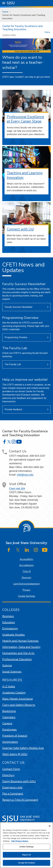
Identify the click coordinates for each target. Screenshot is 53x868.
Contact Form (11, 769)
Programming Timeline (16, 337)
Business (8, 616)
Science (7, 665)
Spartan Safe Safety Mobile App (23, 748)
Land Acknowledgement (26, 584)
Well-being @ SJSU (15, 754)
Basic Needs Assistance (18, 699)
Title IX (27, 572)
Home (5, 12)
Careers (7, 723)
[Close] (50, 826)
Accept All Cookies (27, 863)
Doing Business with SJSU (19, 781)
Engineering (10, 628)
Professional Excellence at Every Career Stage (25, 119)
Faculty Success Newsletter (19, 307)
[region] (26, 845)
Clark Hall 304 (17, 489)
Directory (8, 775)
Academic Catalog (14, 693)
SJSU (11, 3)
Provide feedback (13, 409)
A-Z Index (9, 686)
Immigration (10, 742)
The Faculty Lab (13, 364)
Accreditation (26, 565)
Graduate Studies (13, 635)
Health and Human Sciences (20, 641)
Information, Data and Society (21, 647)
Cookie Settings (26, 596)
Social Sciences (12, 672)
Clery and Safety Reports (19, 705)
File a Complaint (13, 794)
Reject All (26, 855)
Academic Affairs (9, 35)
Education (9, 622)
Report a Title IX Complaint (20, 800)
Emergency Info (12, 787)
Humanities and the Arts (18, 653)
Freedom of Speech (15, 736)
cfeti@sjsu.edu (25, 475)
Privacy (26, 590)
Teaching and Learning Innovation (25, 175)
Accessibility (26, 559)
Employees (9, 730)
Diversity (26, 578)
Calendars (9, 717)
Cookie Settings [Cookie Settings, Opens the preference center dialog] (26, 847)
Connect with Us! (20, 229)
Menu (47, 32)
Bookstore (9, 711)
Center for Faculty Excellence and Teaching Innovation (24, 17)
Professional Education (17, 659)
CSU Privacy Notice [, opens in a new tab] (20, 841)
